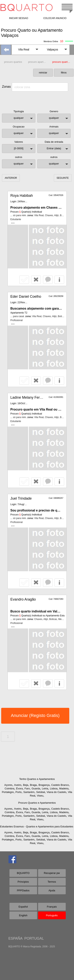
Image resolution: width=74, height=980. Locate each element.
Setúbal (41, 792)
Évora (19, 788)
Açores (8, 785)
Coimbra (9, 788)
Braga (33, 785)
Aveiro (18, 785)
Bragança (44, 785)
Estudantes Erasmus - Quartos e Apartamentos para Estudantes (37, 826)
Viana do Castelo (56, 792)
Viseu (40, 796)
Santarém (29, 792)
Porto (18, 792)
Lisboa (54, 788)
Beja (26, 785)
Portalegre (8, 792)
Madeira (64, 788)
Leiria (45, 788)
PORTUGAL (34, 938)
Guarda (36, 788)
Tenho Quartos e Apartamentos (37, 779)
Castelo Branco (60, 785)
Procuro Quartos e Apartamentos (37, 803)
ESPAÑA (15, 938)
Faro (27, 788)
